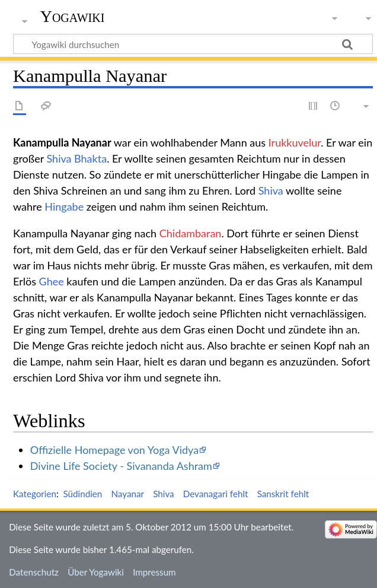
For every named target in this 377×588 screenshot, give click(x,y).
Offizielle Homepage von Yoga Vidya (114, 450)
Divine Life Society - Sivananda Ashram (121, 466)
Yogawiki (73, 16)
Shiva (271, 190)
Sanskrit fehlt (283, 494)
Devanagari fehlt (216, 494)
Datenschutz (34, 572)
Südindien (82, 494)
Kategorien (35, 494)
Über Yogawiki (96, 572)
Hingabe (64, 206)
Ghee (52, 281)
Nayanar (127, 494)
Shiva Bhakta (77, 158)
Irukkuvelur (295, 142)
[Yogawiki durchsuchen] (193, 44)
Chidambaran (191, 233)
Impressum (154, 572)
